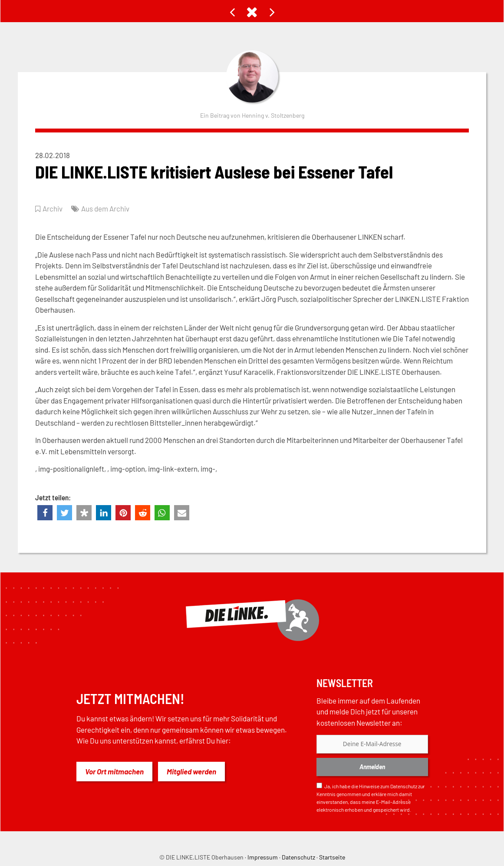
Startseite (332, 857)
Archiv (53, 208)
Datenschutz (404, 786)
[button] (45, 513)
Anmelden (372, 767)
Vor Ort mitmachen (114, 771)
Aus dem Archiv (105, 208)
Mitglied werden (191, 771)
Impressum (263, 857)
